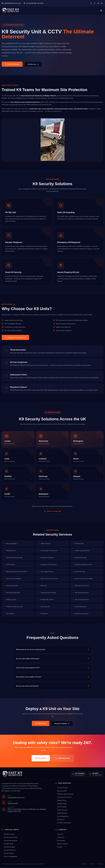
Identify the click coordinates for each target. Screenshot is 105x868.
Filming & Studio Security (13, 608)
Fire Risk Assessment (81, 615)
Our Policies (60, 842)
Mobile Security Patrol (81, 552)
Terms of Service (61, 845)
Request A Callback (62, 725)
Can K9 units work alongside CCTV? (52, 669)
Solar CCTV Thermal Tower (48, 580)
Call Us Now (41, 724)
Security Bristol (8, 854)
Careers (59, 848)
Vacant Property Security (13, 559)
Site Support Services (81, 587)
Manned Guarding (11, 587)
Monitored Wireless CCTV (82, 566)
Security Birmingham (10, 842)
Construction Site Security (48, 552)
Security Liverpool (9, 851)
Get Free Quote (41, 759)
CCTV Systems (61, 808)
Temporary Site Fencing (47, 594)
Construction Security (63, 798)
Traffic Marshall (44, 545)
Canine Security (79, 573)
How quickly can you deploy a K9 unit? (52, 678)
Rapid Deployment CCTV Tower (15, 573)
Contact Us (60, 838)
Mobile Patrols (61, 801)
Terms (92, 865)
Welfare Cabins (10, 601)
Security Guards (10, 545)
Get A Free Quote (12, 65)
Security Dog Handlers (12, 580)
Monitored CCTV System (47, 566)
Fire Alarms (43, 615)
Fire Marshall (78, 545)
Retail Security (10, 552)
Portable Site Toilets (46, 601)
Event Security (44, 608)
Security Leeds (8, 845)
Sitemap (101, 865)
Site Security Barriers (12, 594)
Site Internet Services (81, 594)
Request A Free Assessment (15, 339)
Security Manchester (9, 838)
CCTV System (10, 566)
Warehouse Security (46, 559)
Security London (8, 835)
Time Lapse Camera (46, 573)
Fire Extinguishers (79, 608)
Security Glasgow (8, 848)
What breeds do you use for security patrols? (52, 651)
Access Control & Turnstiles (83, 580)
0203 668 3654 (63, 759)
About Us (59, 835)
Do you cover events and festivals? (52, 687)
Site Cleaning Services (81, 601)
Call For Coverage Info (52, 512)
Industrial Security (80, 559)
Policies (84, 865)
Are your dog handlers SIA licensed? (52, 660)
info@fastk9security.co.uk (11, 3)
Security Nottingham (9, 857)
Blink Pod (42, 587)
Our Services (33, 65)
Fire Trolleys (9, 615)
